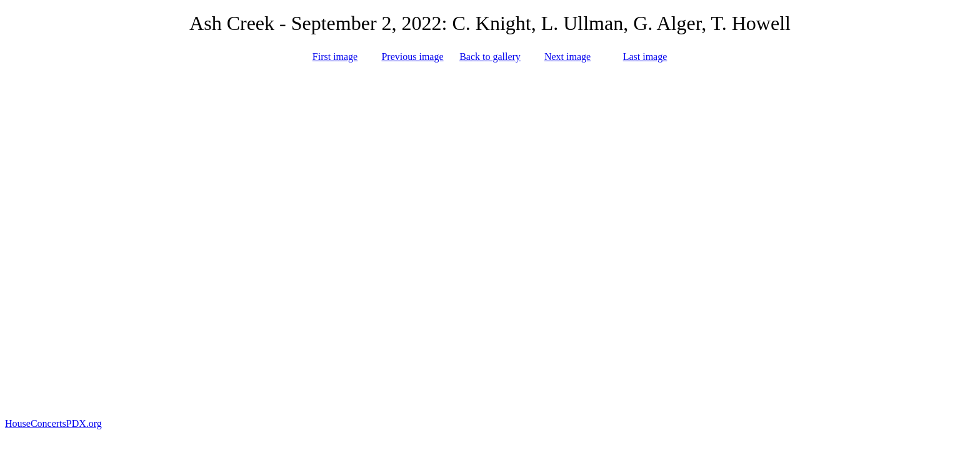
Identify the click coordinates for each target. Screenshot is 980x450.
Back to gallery (490, 57)
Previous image (412, 57)
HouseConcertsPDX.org (53, 423)
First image (335, 57)
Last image (645, 57)
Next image (567, 57)
